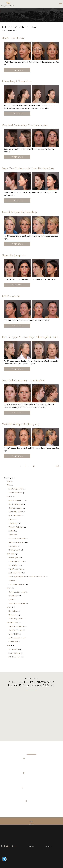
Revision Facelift (14, 550)
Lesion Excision (14, 634)
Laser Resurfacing (15, 653)
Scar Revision (13, 642)
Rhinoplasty (13, 615)
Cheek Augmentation (16, 561)
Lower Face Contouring (17, 539)
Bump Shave (13, 611)
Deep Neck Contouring (17, 592)
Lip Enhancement (15, 573)
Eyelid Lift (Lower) (15, 512)
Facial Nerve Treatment (17, 626)
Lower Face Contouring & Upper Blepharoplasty (28, 168)
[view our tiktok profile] (33, 808)
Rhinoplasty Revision (16, 619)
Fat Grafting (13, 523)
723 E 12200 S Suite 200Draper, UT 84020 (33, 761)
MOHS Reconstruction (17, 638)
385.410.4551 (33, 801)
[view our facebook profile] (27, 808)
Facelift (11, 519)
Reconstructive (12, 623)
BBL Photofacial (11, 296)
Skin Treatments (14, 657)
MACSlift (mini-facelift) (17, 542)
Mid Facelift (13, 546)
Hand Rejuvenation (15, 569)
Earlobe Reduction (15, 493)
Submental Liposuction (17, 603)
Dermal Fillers (14, 565)
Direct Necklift (14, 596)
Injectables (11, 554)
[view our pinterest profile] (36, 808)
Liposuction (13, 535)
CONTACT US (49, 846)
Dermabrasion (14, 649)
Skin (8, 645)
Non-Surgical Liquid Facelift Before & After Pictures (27, 577)
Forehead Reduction (16, 527)
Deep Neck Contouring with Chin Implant (25, 125)
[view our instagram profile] (23, 808)
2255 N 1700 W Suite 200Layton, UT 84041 (33, 776)
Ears (8, 485)
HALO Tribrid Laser (13, 38)
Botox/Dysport (14, 558)
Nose (9, 607)
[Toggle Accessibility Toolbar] (4, 859)
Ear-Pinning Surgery (16, 489)
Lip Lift (11, 531)
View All (10, 481)
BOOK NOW (31, 846)
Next (58, 466)
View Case (17, 70)
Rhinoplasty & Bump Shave (17, 81)
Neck (9, 588)
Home (31, 822)
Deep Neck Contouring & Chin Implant (23, 380)
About (31, 824)
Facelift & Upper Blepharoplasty (19, 212)
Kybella (11, 600)
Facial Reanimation (15, 630)
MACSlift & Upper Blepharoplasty (21, 424)
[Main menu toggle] (60, 4)
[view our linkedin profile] (40, 808)
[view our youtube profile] (30, 808)
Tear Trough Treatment (17, 584)
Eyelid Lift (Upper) (15, 516)
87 (34, 466)
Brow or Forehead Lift (16, 500)
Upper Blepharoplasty (14, 255)
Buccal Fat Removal (16, 504)
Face (8, 497)
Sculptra (12, 581)
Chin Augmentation (15, 508)
